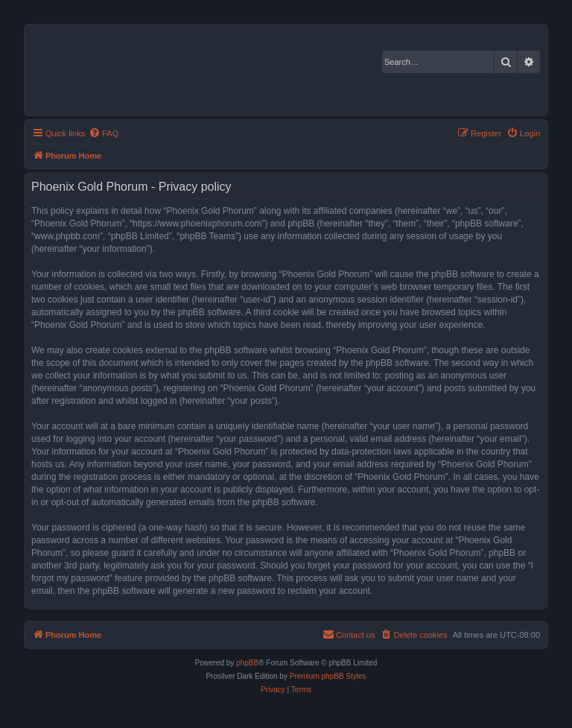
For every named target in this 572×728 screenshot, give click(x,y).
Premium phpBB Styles (328, 676)
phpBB (247, 663)
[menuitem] (104, 133)
